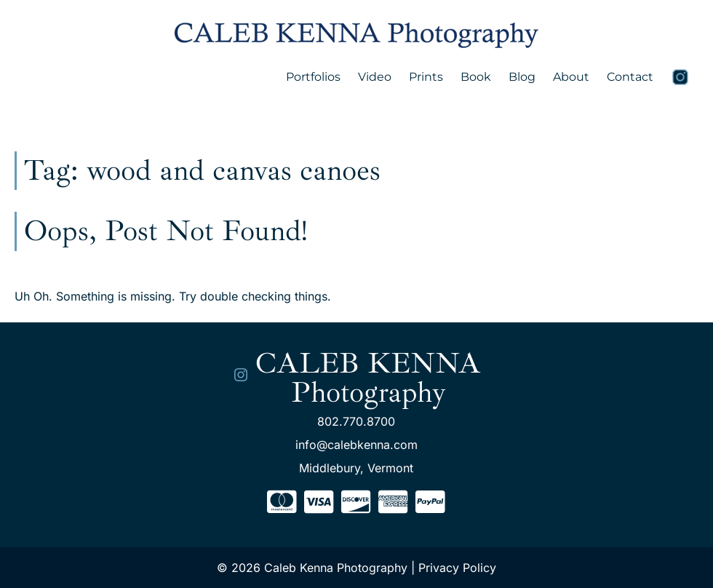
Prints (426, 77)
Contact (630, 77)
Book (476, 77)
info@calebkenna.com (356, 445)
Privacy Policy (457, 568)
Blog (522, 77)
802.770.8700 (356, 421)
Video (375, 77)
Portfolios (313, 77)
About (571, 77)
